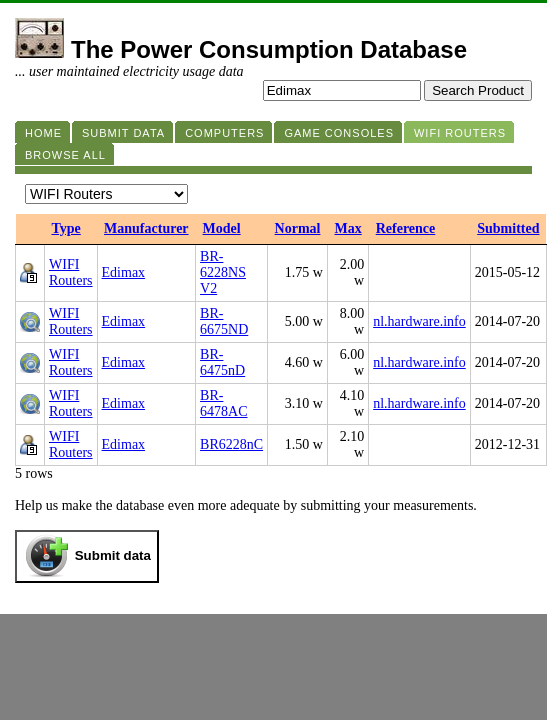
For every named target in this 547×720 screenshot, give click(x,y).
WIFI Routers (71, 272)
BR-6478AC (223, 403)
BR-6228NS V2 (223, 272)
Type (66, 228)
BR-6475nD (222, 362)
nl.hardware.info (419, 321)
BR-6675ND (224, 321)
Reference (406, 228)
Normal (298, 228)
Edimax (124, 272)
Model (222, 228)
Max (347, 228)
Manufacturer (146, 228)
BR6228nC (231, 444)
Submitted (508, 228)
